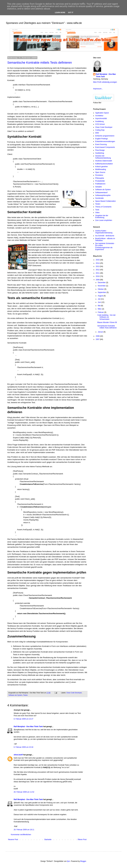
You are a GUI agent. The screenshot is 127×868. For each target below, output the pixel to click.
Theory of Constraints (103, 207)
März (100, 309)
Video (97, 213)
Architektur (99, 116)
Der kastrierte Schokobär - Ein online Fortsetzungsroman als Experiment (105, 246)
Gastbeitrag (100, 153)
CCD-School (100, 124)
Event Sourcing (101, 144)
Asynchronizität (101, 118)
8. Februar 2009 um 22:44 (23, 747)
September (102, 292)
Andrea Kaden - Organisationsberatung (104, 232)
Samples (99, 187)
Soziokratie (99, 198)
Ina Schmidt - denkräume (105, 236)
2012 (98, 270)
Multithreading (101, 169)
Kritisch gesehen (102, 167)
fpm (69, 861)
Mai (99, 306)
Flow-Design (100, 150)
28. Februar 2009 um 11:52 (24, 792)
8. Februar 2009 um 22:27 (23, 719)
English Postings (102, 139)
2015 (98, 260)
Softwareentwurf (101, 193)
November (102, 286)
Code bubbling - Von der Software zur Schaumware (106, 317)
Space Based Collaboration (105, 201)
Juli (99, 299)
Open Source (100, 172)
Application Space (102, 113)
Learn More (60, 13)
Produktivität (100, 181)
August (101, 296)
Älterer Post (82, 840)
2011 (98, 273)
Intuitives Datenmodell (104, 161)
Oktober (101, 289)
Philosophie (100, 178)
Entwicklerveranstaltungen (105, 141)
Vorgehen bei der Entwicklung (102, 217)
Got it (71, 13)
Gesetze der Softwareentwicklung (103, 157)
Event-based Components (105, 147)
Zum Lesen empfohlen (104, 220)
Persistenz (99, 175)
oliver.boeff (18, 755)
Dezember (102, 283)
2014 (98, 263)
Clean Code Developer (74, 693)
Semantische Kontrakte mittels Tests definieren (40, 63)
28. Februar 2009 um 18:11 (24, 830)
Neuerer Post (13, 840)
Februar (101, 312)
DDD (97, 133)
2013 (98, 266)
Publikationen (100, 184)
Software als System (15, 695)
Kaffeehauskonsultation (104, 164)
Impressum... (98, 89)
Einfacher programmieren (105, 136)
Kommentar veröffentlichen (21, 835)
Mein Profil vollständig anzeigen (105, 82)
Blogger (83, 861)
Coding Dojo (100, 130)
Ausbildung (99, 121)
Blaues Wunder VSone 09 (107, 322)
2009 (98, 280)
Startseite (48, 840)
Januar (101, 332)
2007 (98, 339)
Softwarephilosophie (103, 195)
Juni (100, 302)
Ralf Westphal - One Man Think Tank (28, 727)
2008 (98, 336)
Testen (25, 695)
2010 (98, 276)
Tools (97, 210)
